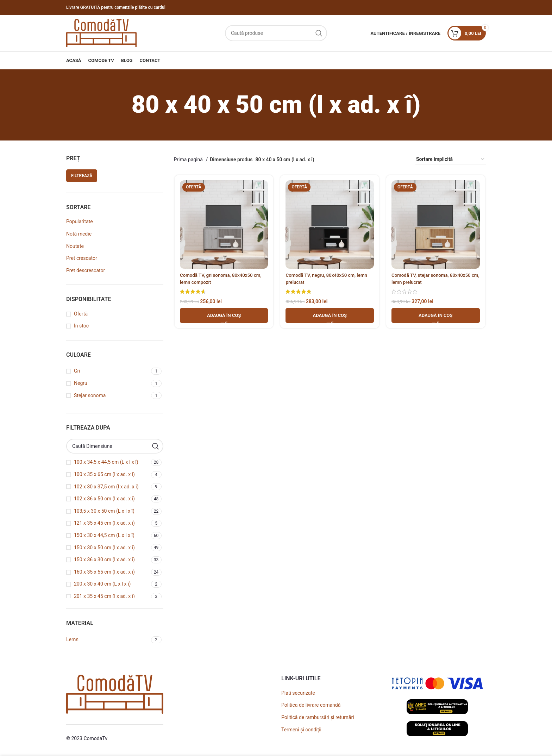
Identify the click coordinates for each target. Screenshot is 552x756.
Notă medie (79, 234)
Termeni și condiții (301, 730)
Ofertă (81, 314)
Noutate (75, 246)
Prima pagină (189, 160)
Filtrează (82, 176)
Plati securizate (298, 693)
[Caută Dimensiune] (115, 446)
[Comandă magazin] (451, 160)
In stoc (81, 326)
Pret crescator (82, 258)
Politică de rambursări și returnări (318, 717)
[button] (224, 316)
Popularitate (80, 221)
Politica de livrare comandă (311, 705)
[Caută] (276, 33)
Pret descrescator (86, 270)
